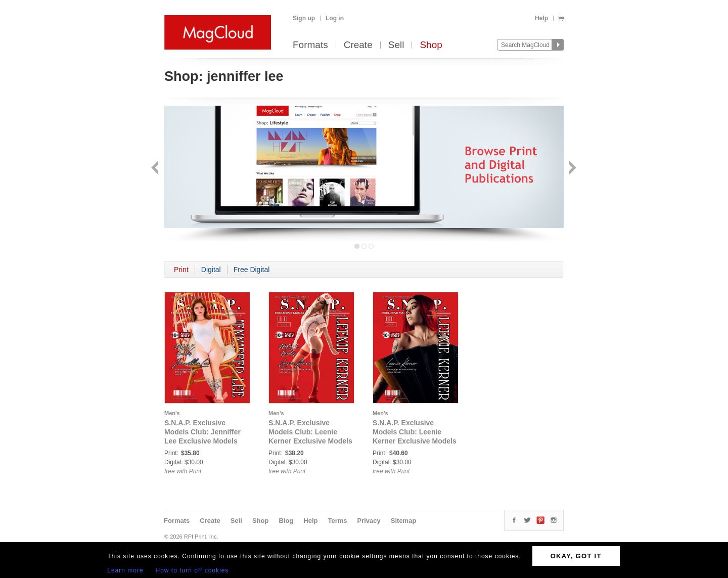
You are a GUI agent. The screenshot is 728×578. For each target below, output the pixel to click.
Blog (286, 521)
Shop (431, 45)
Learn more (125, 570)
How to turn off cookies (192, 570)
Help (541, 18)
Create (358, 45)
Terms (337, 521)
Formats (310, 45)
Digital (211, 270)
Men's (172, 413)
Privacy (369, 521)
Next (572, 169)
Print (181, 270)
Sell (396, 45)
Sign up (304, 18)
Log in (335, 18)
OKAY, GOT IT (576, 556)
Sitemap (404, 521)
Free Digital (252, 270)
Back (156, 169)
